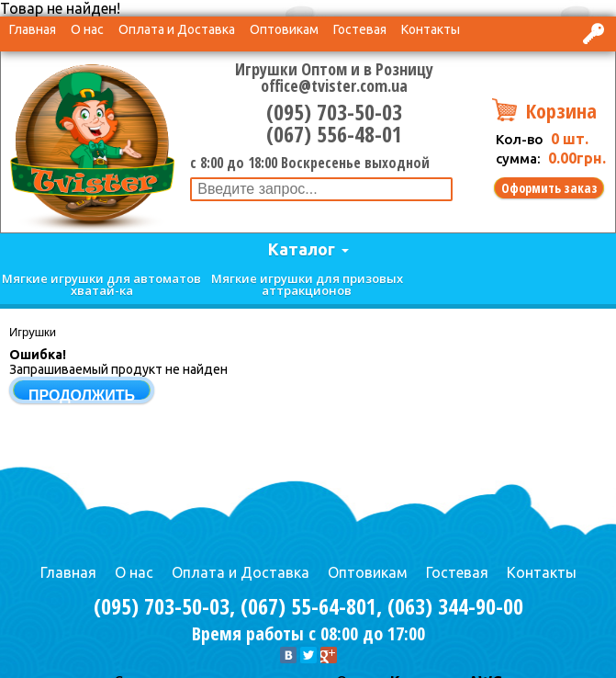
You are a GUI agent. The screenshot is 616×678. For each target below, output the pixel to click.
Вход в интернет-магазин (595, 34)
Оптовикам (284, 29)
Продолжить (82, 395)
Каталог (302, 249)
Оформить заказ (549, 188)
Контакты (431, 29)
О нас (87, 29)
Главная (33, 29)
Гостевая (360, 29)
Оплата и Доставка (177, 29)
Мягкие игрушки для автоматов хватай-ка (101, 284)
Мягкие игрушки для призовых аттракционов (307, 284)
